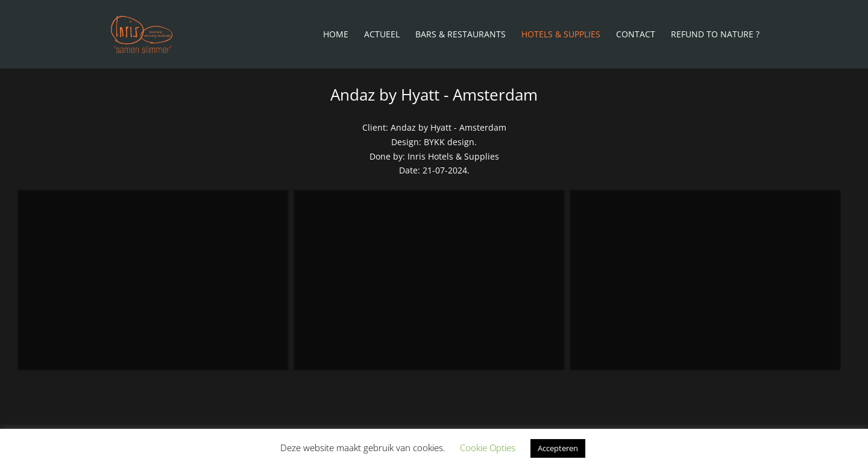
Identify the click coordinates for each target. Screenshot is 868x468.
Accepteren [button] (558, 448)
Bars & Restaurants (461, 35)
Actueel (382, 35)
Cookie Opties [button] (488, 448)
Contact (636, 35)
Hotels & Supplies (561, 35)
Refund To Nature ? (715, 35)
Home (336, 35)
